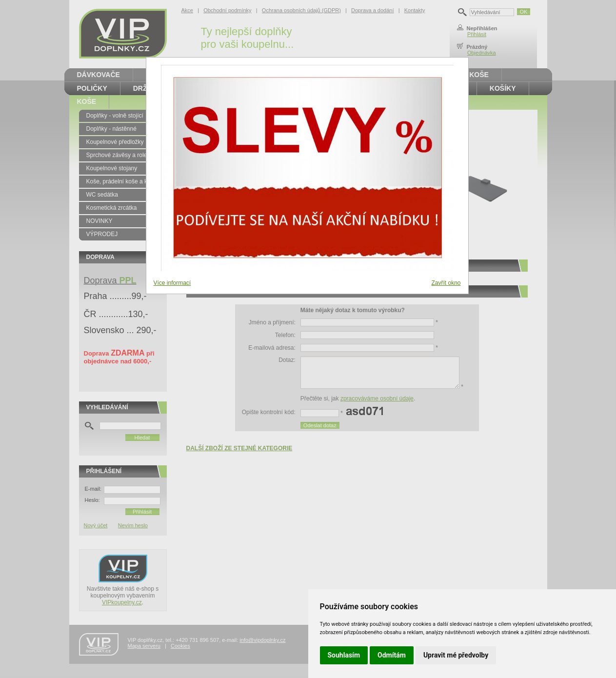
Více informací (172, 283)
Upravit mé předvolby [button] (456, 655)
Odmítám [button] (392, 655)
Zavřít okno (446, 283)
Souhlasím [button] (344, 655)
